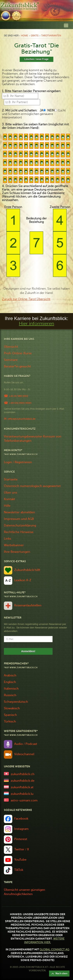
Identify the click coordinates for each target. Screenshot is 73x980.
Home (25, 36)
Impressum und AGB (19, 519)
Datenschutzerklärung (20, 526)
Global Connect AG (54, 950)
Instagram (21, 829)
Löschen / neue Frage (36, 59)
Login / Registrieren (18, 462)
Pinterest (21, 839)
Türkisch (10, 722)
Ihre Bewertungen (17, 552)
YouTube (20, 860)
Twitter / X (22, 849)
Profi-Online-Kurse (18, 353)
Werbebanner (14, 545)
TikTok (19, 870)
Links (7, 539)
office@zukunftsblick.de (22, 419)
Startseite (11, 479)
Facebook (21, 819)
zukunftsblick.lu (22, 794)
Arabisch (10, 675)
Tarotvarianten (51, 36)
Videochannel (24, 754)
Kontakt (10, 499)
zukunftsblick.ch (23, 774)
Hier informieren (36, 324)
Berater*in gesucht (17, 366)
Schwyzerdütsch (16, 702)
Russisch (10, 695)
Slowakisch (12, 708)
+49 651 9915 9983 (20, 403)
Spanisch (10, 715)
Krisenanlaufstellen (28, 605)
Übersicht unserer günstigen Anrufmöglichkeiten (25, 892)
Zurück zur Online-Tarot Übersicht (26, 299)
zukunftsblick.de (23, 781)
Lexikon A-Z (23, 580)
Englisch (10, 682)
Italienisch (11, 689)
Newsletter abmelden (19, 512)
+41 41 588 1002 (18, 396)
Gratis (35, 36)
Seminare (11, 360)
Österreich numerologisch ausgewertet (32, 486)
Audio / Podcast (26, 744)
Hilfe (7, 506)
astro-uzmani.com (24, 800)
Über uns (11, 493)
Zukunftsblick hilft (27, 570)
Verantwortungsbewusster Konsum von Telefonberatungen (33, 439)
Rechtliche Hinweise (19, 532)
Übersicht (11, 347)
